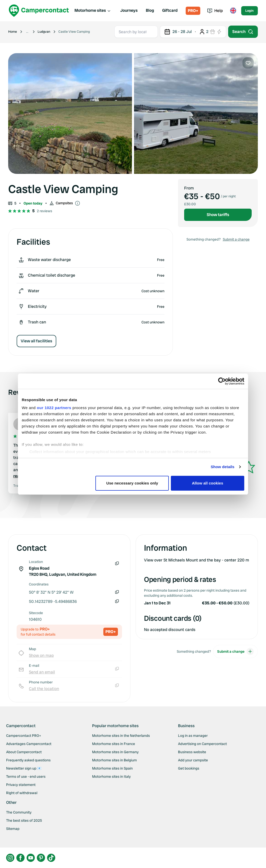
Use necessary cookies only (132, 483)
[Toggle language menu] (233, 11)
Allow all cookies (208, 483)
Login (250, 11)
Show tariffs (218, 215)
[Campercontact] (39, 11)
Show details (223, 467)
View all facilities (36, 341)
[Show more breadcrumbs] (27, 32)
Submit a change (236, 239)
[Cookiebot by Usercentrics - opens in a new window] (222, 381)
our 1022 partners (54, 408)
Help (215, 11)
